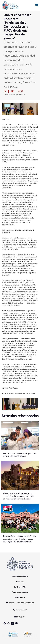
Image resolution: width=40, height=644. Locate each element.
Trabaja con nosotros (20, 592)
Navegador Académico (20, 577)
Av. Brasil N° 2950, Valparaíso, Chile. (20, 603)
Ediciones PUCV (20, 587)
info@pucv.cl (20, 617)
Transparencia (20, 597)
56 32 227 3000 (20, 610)
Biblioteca (20, 582)
